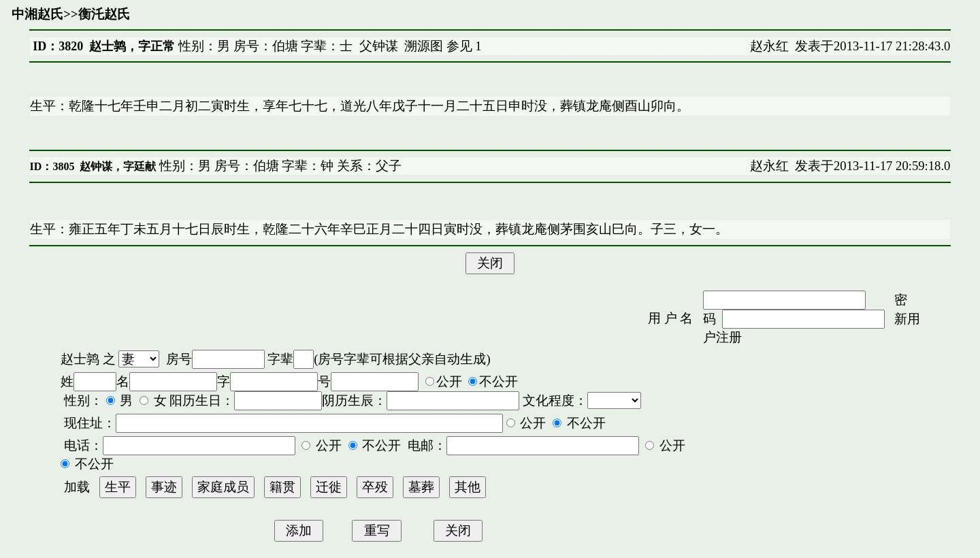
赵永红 (769, 46)
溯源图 (424, 46)
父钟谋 (379, 46)
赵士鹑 (80, 359)
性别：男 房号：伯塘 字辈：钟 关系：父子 (279, 166)
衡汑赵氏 (104, 14)
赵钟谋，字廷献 (118, 166)
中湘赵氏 (37, 14)
